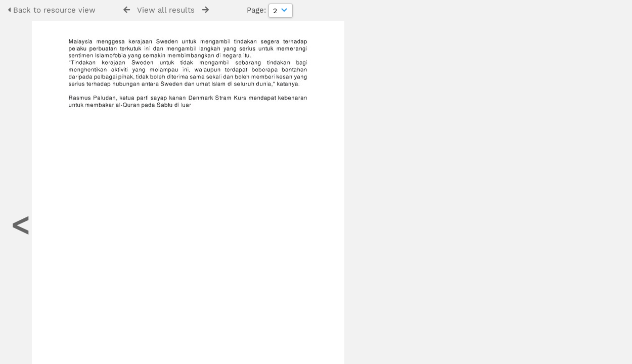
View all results (166, 10)
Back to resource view (52, 10)
